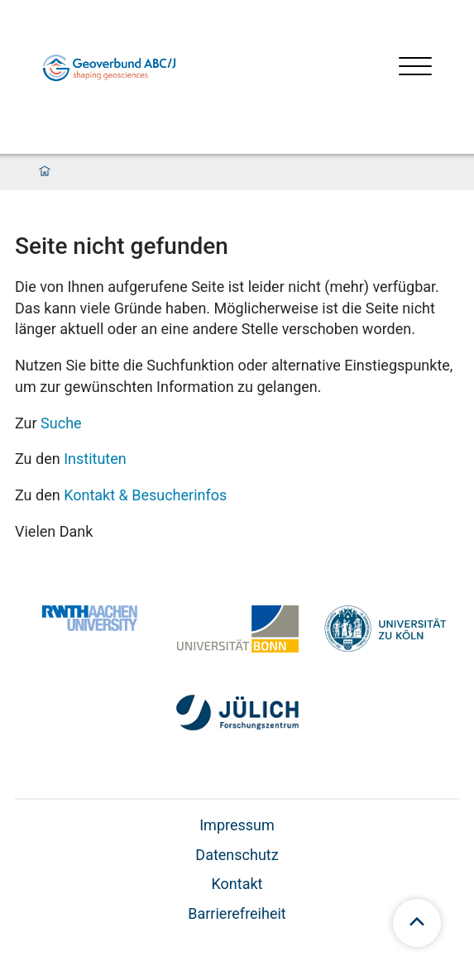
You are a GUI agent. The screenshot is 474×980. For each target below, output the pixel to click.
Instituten (95, 459)
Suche (61, 423)
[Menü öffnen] (415, 68)
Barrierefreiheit (237, 913)
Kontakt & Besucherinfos (145, 495)
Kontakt (237, 884)
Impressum (237, 825)
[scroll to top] (417, 923)
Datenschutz (237, 855)
